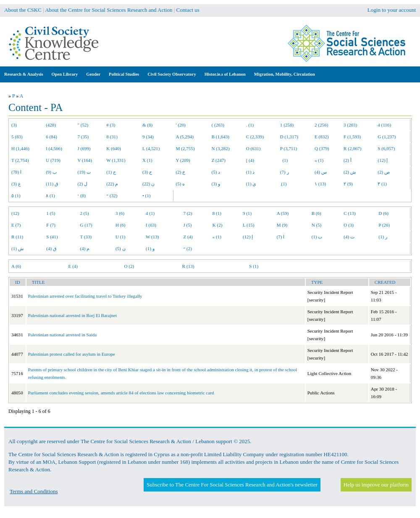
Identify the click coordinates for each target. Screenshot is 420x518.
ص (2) (384, 172)
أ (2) (348, 160)
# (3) (111, 125)
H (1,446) (20, 148)
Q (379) (322, 148)
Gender (93, 74)
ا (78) (16, 172)
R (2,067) (352, 148)
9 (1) (247, 213)
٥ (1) (16, 196)
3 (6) (120, 213)
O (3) (349, 225)
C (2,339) (255, 137)
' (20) (181, 125)
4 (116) (384, 125)
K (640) (114, 148)
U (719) (53, 160)
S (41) (52, 237)
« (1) (319, 160)
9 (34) (148, 137)
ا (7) (281, 237)
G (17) (86, 225)
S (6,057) (386, 148)
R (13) (188, 266)
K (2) (218, 225)
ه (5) (181, 184)
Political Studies (124, 74)
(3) (14, 125)
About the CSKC (23, 10)
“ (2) (188, 248)
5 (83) (17, 137)
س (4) (321, 172)
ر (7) (285, 172)
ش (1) (17, 248)
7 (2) (188, 213)
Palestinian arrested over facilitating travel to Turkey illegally (85, 296)
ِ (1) (283, 184)
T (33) (86, 237)
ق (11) (52, 184)
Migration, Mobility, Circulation (285, 74)
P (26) (384, 225)
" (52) (83, 125)
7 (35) (83, 137)
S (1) (254, 266)
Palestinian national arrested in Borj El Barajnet (72, 315)
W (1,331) (116, 160)
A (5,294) (185, 137)
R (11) (17, 237)
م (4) (85, 248)
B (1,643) (220, 137)
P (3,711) (289, 148)
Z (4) (188, 237)
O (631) (253, 148)
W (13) (152, 237)
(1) (284, 160)
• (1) (147, 196)
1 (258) (287, 125)
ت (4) (349, 237)
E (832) (322, 137)
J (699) (84, 148)
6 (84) (51, 137)
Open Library (65, 74)
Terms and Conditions (34, 491)
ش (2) (350, 172)
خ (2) (181, 172)
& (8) (147, 125)
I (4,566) (54, 148)
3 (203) (350, 125)
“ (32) (112, 196)
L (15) (249, 225)
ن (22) (148, 184)
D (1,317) (289, 137)
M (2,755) (185, 148)
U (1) (121, 237)
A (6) (16, 266)
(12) (15, 213)
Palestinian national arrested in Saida (62, 335)
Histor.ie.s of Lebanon (225, 74)
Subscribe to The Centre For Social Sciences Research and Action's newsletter (232, 485)
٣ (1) (382, 184)
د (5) (216, 172)
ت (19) (84, 172)
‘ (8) (82, 196)
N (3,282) (221, 148)
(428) (51, 125)
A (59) (283, 213)
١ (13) (320, 184)
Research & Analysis (24, 74)
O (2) (129, 266)
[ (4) (250, 160)
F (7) (51, 225)
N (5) (317, 225)
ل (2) (83, 184)
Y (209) (183, 160)
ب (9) (51, 172)
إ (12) (383, 160)
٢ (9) (348, 184)
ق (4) (51, 248)
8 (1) (217, 213)
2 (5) (85, 213)
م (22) (112, 184)
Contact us (188, 10)
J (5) (187, 225)
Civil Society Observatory (172, 74)
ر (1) (383, 237)
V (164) (85, 160)
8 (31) (112, 137)
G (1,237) (387, 137)
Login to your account (392, 10)
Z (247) (219, 160)
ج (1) (111, 172)
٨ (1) (50, 196)
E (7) (16, 225)
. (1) (250, 125)
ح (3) (147, 172)
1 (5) (51, 213)
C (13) (350, 213)
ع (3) (16, 184)
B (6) (316, 213)
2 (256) (321, 125)
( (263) (218, 125)
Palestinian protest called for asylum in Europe (72, 354)
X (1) (147, 160)
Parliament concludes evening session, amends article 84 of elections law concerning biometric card (121, 393)
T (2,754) (20, 160)
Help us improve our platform (376, 485)
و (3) (216, 184)
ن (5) (121, 248)
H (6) (121, 225)
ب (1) (317, 237)
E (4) (73, 266)
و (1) (150, 248)
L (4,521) (151, 148)
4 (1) (150, 213)
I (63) (151, 225)
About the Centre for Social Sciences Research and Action (109, 10)
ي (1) (251, 184)
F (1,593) (352, 137)
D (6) (383, 213)
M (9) (282, 225)
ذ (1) (251, 172)
